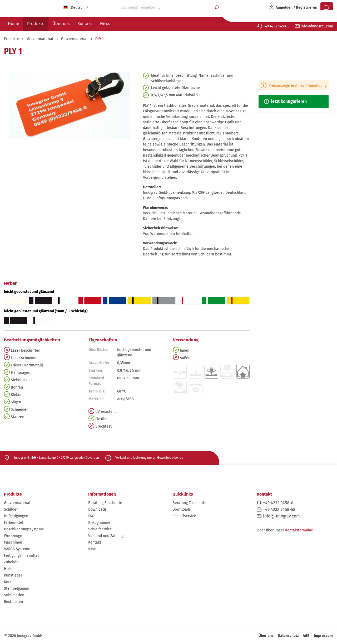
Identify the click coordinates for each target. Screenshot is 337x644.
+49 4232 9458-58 (279, 509)
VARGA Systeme (17, 549)
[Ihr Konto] (293, 8)
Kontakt (95, 542)
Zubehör (11, 562)
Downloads (97, 509)
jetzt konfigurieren (285, 101)
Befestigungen (16, 516)
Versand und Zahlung (106, 536)
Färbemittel (14, 523)
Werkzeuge (13, 536)
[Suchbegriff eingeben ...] (165, 8)
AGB (306, 636)
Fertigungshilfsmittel (21, 556)
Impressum (323, 636)
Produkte (13, 494)
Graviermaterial (17, 503)
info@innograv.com (314, 26)
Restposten (13, 602)
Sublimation (14, 595)
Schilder (11, 509)
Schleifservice (100, 529)
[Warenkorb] (327, 8)
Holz (8, 569)
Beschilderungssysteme (24, 529)
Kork (8, 582)
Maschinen (13, 542)
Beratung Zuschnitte (105, 503)
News (93, 549)
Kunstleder (13, 575)
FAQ (91, 516)
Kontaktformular (299, 530)
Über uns (266, 636)
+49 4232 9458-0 (274, 26)
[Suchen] (217, 8)
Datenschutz (288, 636)
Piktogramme (99, 523)
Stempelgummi (17, 589)
